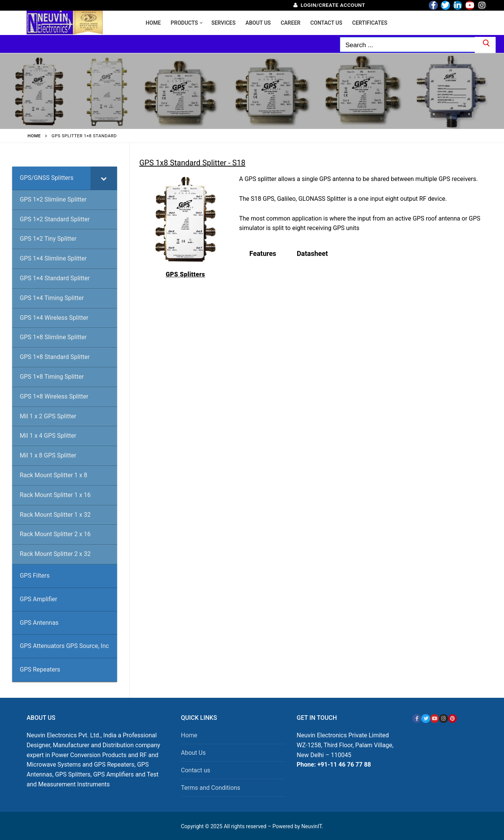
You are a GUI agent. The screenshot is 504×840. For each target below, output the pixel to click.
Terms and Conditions (211, 788)
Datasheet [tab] (312, 253)
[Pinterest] (452, 719)
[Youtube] (470, 5)
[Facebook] (433, 5)
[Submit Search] (485, 45)
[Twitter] (445, 5)
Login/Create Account (329, 5)
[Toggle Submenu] (104, 178)
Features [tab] (263, 253)
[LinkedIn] (458, 5)
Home (34, 136)
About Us (193, 753)
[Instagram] (482, 5)
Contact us (196, 770)
